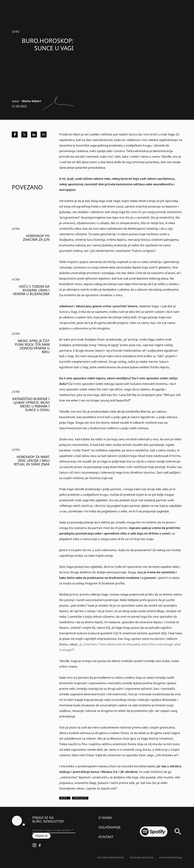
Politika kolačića (142, 858)
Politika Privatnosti (111, 858)
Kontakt (106, 837)
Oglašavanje (110, 827)
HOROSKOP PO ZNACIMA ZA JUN (36, 238)
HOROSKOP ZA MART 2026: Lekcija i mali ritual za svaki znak (32, 460)
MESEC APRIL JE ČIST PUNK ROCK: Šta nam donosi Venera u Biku (32, 346)
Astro (15, 32)
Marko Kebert (32, 101)
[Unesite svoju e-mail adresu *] (54, 830)
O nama (105, 818)
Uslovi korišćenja (171, 858)
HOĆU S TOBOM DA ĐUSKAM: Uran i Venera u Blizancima (31, 290)
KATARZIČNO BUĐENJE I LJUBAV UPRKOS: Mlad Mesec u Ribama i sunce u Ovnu (31, 404)
